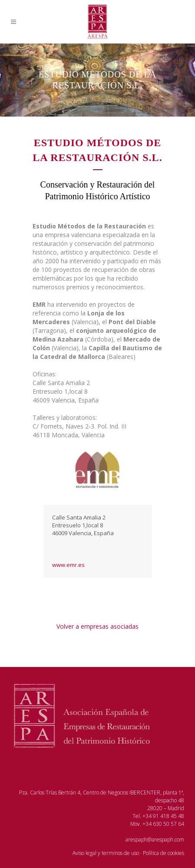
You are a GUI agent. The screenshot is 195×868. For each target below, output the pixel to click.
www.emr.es (68, 565)
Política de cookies (164, 853)
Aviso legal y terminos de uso (106, 853)
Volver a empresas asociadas (97, 626)
